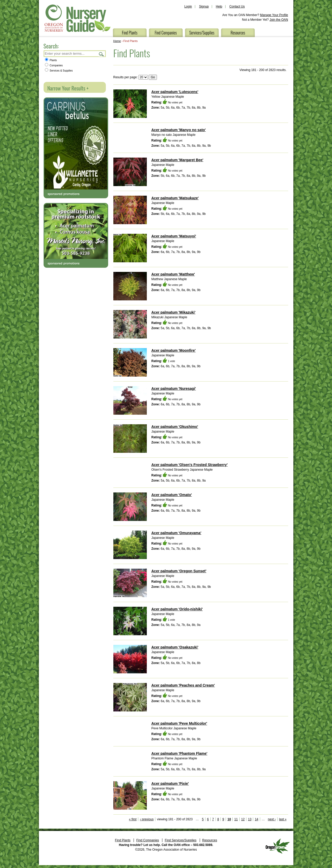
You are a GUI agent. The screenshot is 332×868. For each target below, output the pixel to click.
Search (101, 54)
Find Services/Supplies (181, 840)
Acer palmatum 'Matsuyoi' (174, 236)
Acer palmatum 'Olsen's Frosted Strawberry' (190, 465)
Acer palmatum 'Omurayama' (177, 533)
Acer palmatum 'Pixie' (170, 784)
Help (219, 6)
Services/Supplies (202, 33)
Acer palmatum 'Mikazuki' (174, 312)
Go (153, 77)
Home (117, 41)
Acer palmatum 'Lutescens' (175, 92)
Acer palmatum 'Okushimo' (175, 427)
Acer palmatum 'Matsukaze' (175, 198)
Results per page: (126, 77)
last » (283, 819)
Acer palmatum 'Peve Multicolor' (179, 723)
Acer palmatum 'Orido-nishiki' (177, 609)
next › (272, 819)
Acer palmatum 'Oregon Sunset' (179, 571)
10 (229, 819)
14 (256, 819)
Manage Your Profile (274, 15)
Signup (204, 6)
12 (243, 819)
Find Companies (166, 33)
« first (133, 819)
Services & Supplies (59, 71)
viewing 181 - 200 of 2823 (175, 819)
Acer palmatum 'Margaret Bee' (177, 160)
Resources (238, 33)
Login (188, 6)
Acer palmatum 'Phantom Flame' (179, 753)
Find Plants (130, 33)
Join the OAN (279, 20)
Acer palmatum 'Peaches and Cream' (183, 685)
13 (250, 819)
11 (236, 819)
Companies (54, 65)
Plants (51, 60)
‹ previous (147, 819)
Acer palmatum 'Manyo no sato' (179, 130)
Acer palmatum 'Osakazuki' (175, 647)
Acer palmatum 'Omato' (172, 495)
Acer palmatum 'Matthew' (173, 274)
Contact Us (237, 6)
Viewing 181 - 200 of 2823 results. (263, 70)
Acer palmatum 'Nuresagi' (174, 389)
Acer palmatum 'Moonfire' (174, 350)
